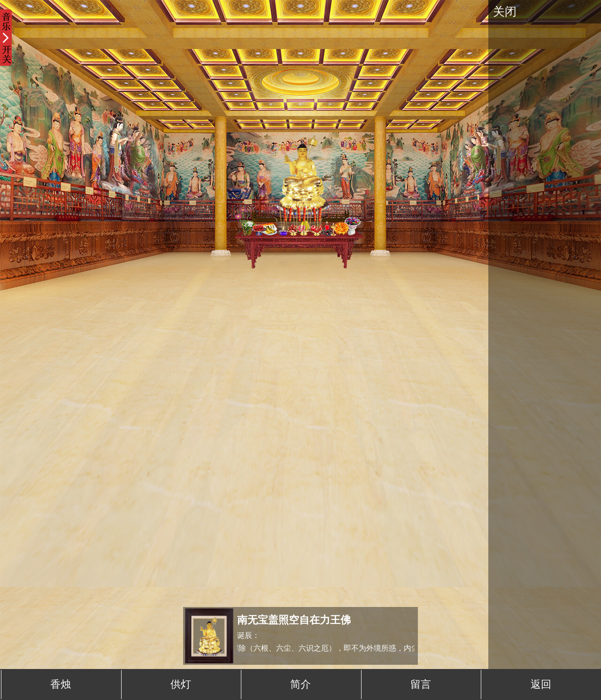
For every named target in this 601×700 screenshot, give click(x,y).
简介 (300, 684)
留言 (421, 684)
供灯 (181, 684)
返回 (541, 684)
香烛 (61, 684)
